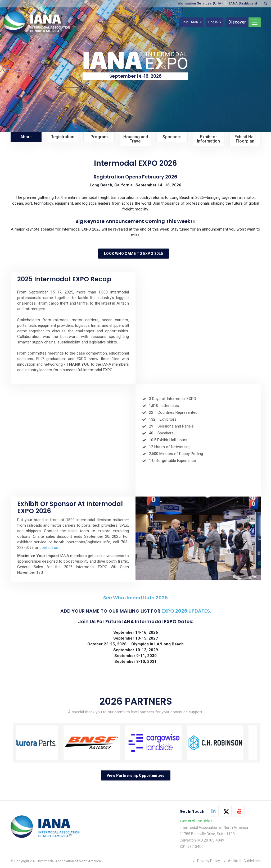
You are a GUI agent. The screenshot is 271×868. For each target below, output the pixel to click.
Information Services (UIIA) (200, 3)
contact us (49, 548)
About (26, 137)
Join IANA (190, 22)
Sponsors (172, 137)
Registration (62, 137)
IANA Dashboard (243, 3)
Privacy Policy (209, 861)
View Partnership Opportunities (136, 775)
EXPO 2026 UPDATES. (186, 611)
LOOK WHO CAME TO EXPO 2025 (134, 254)
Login (213, 22)
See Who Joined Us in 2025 (135, 598)
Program (99, 137)
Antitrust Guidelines (244, 861)
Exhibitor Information (208, 139)
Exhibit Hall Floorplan (245, 139)
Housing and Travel (136, 139)
